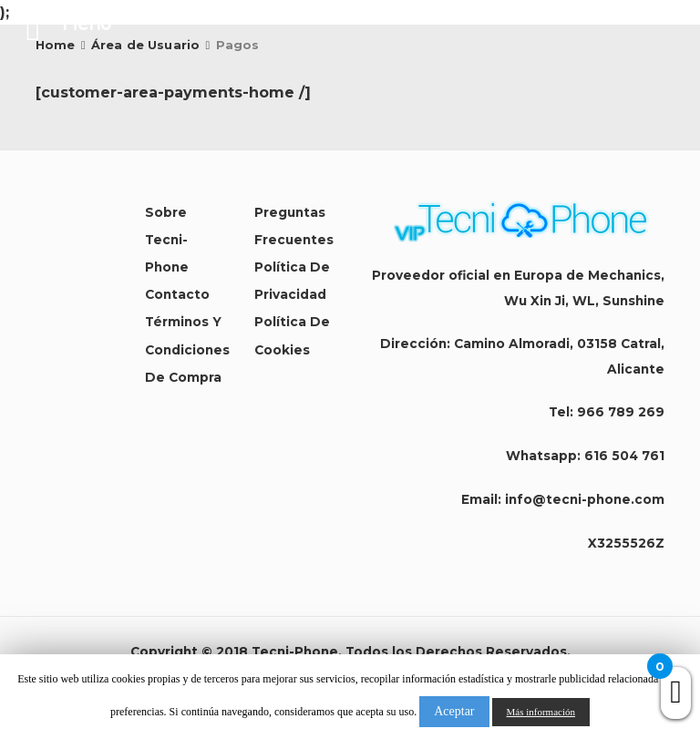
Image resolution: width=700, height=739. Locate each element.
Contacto (177, 294)
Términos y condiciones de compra (187, 349)
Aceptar (454, 711)
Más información (541, 712)
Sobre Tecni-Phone (167, 240)
